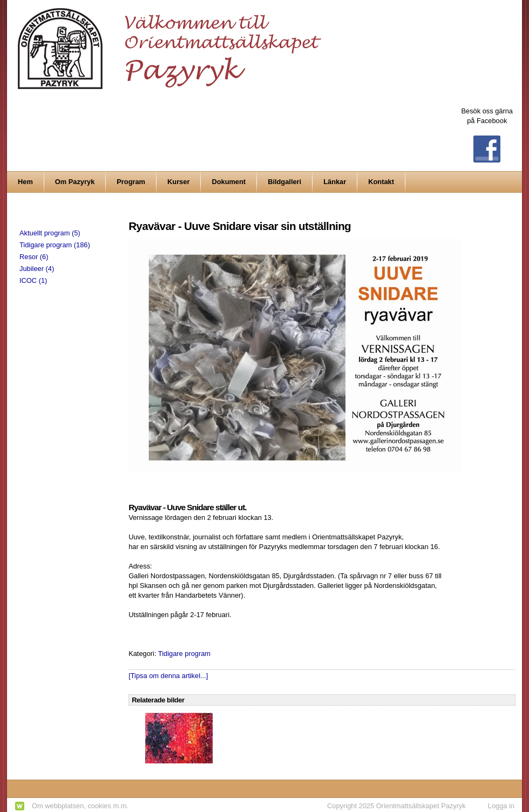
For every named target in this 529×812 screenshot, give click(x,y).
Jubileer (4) (37, 269)
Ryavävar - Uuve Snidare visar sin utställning (240, 226)
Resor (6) (34, 257)
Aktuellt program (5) (50, 233)
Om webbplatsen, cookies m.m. (80, 806)
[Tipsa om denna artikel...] (168, 676)
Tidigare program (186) (55, 245)
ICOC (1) (33, 280)
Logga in (501, 806)
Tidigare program (184, 654)
